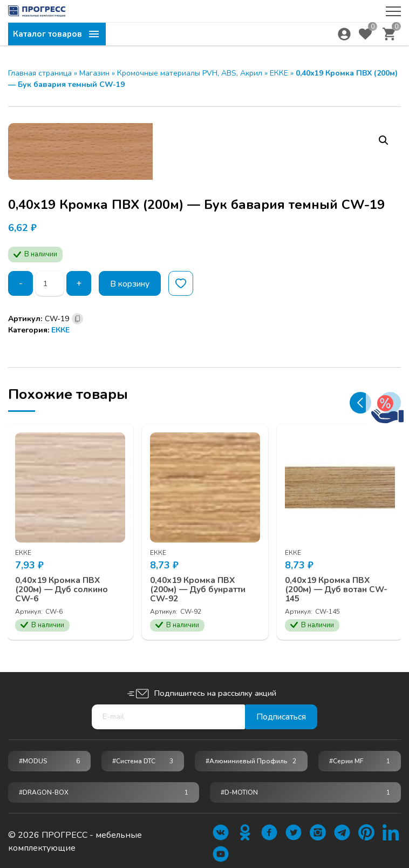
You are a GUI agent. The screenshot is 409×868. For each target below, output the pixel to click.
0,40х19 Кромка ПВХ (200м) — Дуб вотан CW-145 (339, 588)
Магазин (94, 73)
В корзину (132, 283)
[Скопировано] (77, 319)
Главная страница (40, 73)
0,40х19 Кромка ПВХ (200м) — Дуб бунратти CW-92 (201, 588)
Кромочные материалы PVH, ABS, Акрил (190, 73)
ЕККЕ (279, 73)
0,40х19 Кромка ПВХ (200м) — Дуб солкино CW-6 (64, 588)
